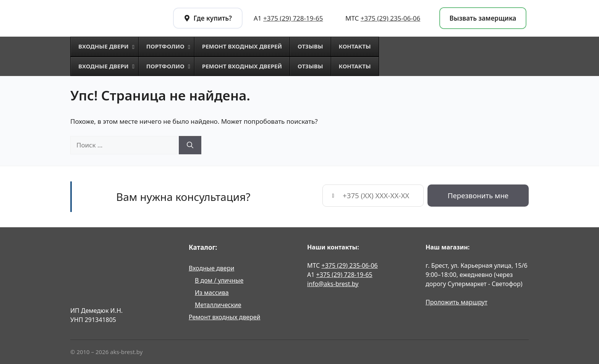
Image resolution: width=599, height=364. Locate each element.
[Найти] (190, 145)
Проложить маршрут (457, 302)
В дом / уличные (219, 280)
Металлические (218, 305)
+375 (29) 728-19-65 (293, 18)
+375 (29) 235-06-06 (390, 18)
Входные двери (211, 268)
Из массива (212, 293)
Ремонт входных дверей (225, 317)
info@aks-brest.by (333, 284)
